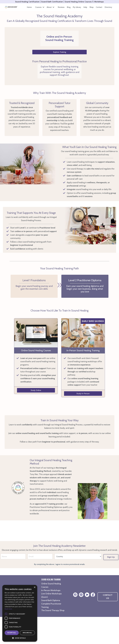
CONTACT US (108, 624)
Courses (40, 7)
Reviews (61, 7)
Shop (92, 7)
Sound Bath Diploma (51, 627)
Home (29, 7)
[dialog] (20, 613)
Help (85, 7)
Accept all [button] (12, 633)
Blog (69, 7)
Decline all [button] (27, 633)
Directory (108, 7)
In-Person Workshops (51, 617)
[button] (20, 638)
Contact (99, 7)
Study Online (36, 400)
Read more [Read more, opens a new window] (8, 609)
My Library (77, 7)
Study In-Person (83, 406)
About (50, 7)
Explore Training (60, 52)
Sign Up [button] (111, 583)
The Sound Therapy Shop (53, 637)
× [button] (35, 587)
